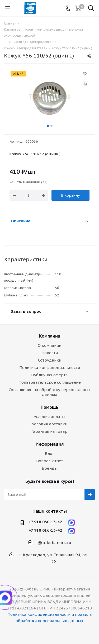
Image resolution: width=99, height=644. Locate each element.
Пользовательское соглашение (50, 382)
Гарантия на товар (49, 431)
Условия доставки (50, 424)
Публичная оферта (49, 375)
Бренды (50, 468)
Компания (50, 336)
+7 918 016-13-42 (45, 530)
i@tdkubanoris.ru (54, 543)
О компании (49, 345)
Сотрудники (50, 360)
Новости (50, 353)
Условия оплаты (49, 417)
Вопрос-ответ (50, 461)
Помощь (49, 407)
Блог (49, 453)
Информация (50, 444)
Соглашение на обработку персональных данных (50, 392)
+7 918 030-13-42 (45, 522)
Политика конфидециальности (50, 367)
